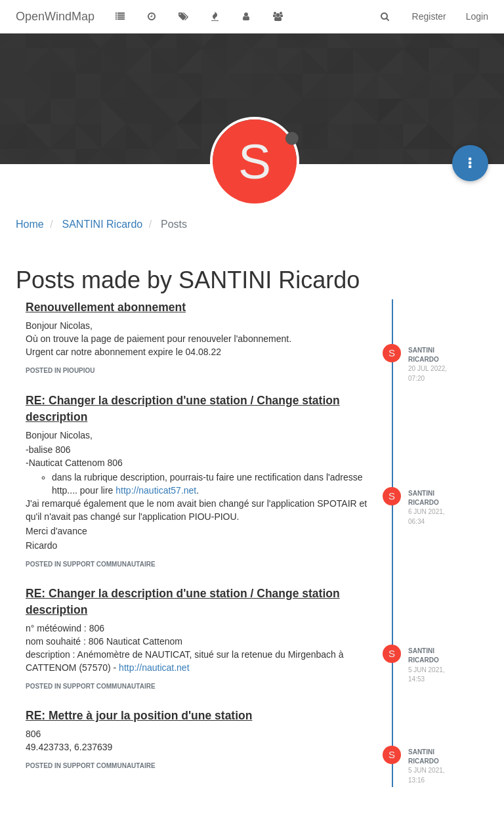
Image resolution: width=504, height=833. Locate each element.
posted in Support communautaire (91, 564)
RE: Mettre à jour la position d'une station (139, 716)
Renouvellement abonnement (106, 307)
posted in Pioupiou (60, 371)
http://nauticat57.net (156, 490)
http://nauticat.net (154, 668)
